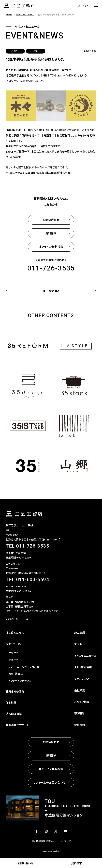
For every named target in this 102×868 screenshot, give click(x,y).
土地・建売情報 (83, 667)
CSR (36, 51)
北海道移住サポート (17, 725)
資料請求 (77, 863)
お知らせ (15, 51)
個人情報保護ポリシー (43, 841)
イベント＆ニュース (85, 656)
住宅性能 (11, 703)
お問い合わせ (26, 863)
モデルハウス (82, 679)
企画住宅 (13, 660)
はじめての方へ (15, 632)
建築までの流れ (15, 691)
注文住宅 (13, 653)
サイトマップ (64, 841)
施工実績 (80, 632)
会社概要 (80, 690)
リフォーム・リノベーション (22, 667)
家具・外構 (14, 674)
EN (87, 6)
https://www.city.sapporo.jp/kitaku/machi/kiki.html (38, 173)
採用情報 (80, 725)
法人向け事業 (14, 714)
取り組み (79, 713)
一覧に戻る (53, 291)
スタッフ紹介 (82, 702)
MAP (54, 539)
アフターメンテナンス (20, 681)
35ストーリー (82, 644)
